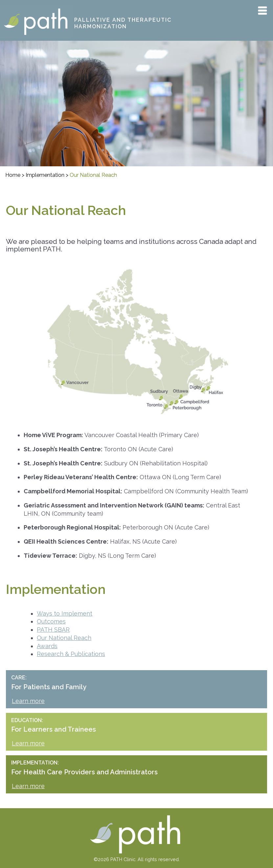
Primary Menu (262, 11)
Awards (47, 646)
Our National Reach (64, 638)
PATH (8, 10)
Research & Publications (71, 654)
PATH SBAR (53, 630)
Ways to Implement (65, 613)
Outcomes (51, 621)
